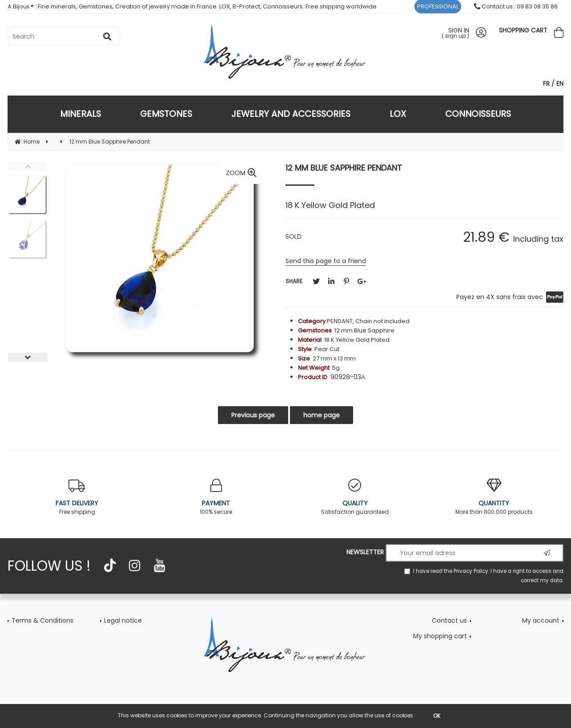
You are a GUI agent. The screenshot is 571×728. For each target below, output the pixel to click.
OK (437, 716)
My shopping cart (440, 636)
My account (541, 620)
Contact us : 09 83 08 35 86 (516, 6)
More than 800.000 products (494, 497)
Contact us (449, 620)
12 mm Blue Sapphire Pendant (344, 168)
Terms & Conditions (42, 620)
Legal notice (123, 620)
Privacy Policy (471, 571)
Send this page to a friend (326, 261)
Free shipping (77, 497)
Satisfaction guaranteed (355, 497)
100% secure (216, 497)
